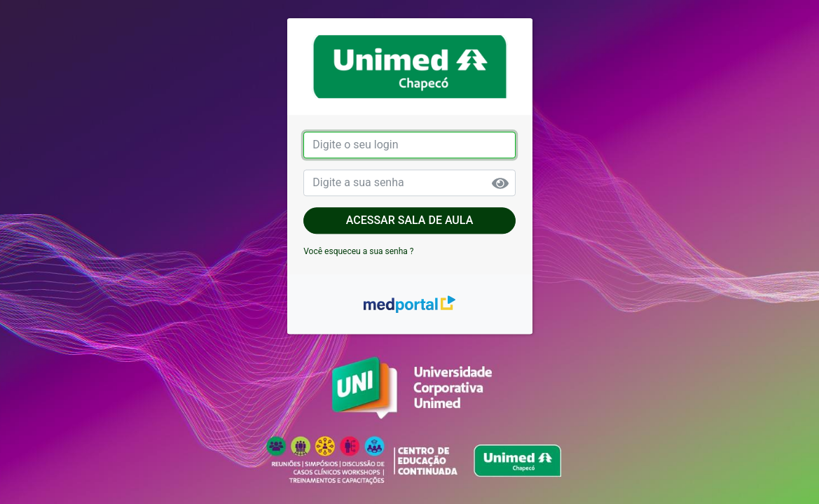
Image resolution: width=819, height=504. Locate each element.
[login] (409, 145)
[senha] (409, 183)
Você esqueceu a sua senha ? (358, 251)
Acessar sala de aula (410, 220)
